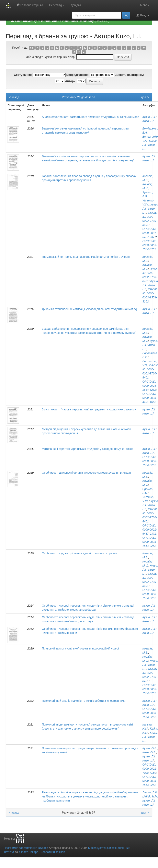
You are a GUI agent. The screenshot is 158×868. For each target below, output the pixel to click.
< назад (14, 97)
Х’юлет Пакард (29, 852)
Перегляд (57, 5)
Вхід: (143, 15)
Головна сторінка (30, 5)
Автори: (71, 81)
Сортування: (23, 75)
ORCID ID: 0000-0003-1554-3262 (150, 245)
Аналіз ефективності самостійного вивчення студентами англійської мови (91, 117)
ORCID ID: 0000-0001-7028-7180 (150, 769)
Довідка (76, 5)
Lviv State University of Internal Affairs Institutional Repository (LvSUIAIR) (59, 21)
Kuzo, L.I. (148, 121)
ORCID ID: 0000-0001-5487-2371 (150, 233)
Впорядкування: (78, 75)
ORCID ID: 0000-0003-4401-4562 (150, 398)
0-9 (32, 48)
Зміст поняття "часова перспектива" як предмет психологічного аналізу (89, 409)
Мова (145, 5)
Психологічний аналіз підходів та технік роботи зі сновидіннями (84, 701)
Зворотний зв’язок (53, 852)
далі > (145, 97)
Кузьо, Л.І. (149, 117)
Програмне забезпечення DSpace (26, 848)
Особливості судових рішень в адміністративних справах (80, 553)
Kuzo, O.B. (149, 752)
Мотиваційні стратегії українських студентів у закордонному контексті (88, 449)
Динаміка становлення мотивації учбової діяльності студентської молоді (90, 309)
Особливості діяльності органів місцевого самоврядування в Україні (87, 473)
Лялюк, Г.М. (150, 792)
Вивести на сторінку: (129, 75)
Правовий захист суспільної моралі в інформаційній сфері (80, 648)
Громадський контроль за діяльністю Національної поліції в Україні (86, 257)
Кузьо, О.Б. (150, 748)
